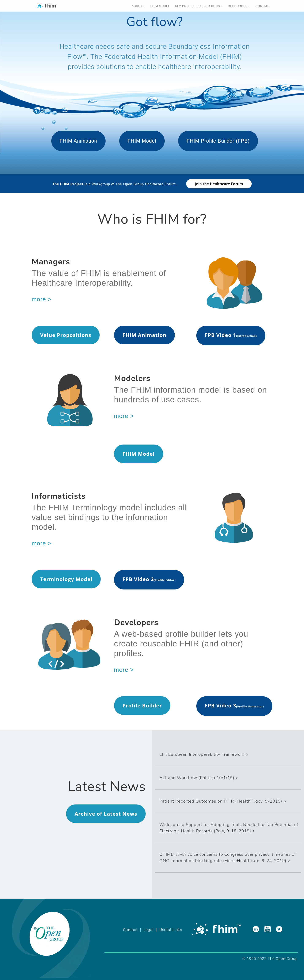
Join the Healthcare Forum (219, 184)
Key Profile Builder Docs (197, 6)
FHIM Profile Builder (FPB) (218, 141)
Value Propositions (66, 335)
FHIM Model (142, 141)
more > (42, 299)
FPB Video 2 (138, 579)
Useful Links (171, 930)
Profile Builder (142, 705)
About (137, 6)
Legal (149, 930)
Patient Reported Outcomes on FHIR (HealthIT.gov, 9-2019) (221, 801)
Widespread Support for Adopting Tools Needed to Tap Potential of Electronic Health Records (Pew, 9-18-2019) (229, 828)
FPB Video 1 (221, 335)
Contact (263, 6)
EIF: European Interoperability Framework (202, 754)
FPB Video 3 (221, 705)
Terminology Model (66, 579)
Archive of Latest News (106, 814)
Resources (238, 6)
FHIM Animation (79, 141)
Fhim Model (160, 6)
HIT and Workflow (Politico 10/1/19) (197, 778)
